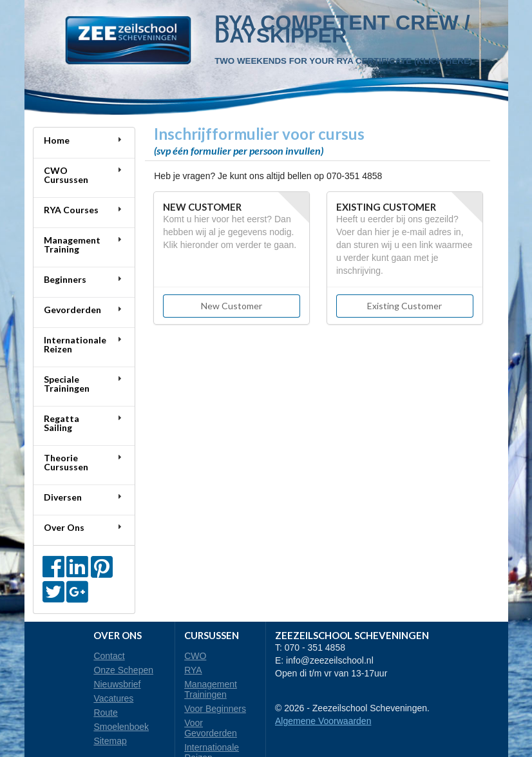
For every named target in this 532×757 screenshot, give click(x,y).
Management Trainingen (211, 689)
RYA (193, 670)
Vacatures (113, 698)
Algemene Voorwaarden (323, 721)
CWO (195, 656)
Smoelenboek (121, 727)
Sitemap (110, 741)
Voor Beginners (215, 709)
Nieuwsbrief (117, 684)
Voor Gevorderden (211, 728)
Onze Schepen (123, 670)
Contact (109, 656)
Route (105, 713)
